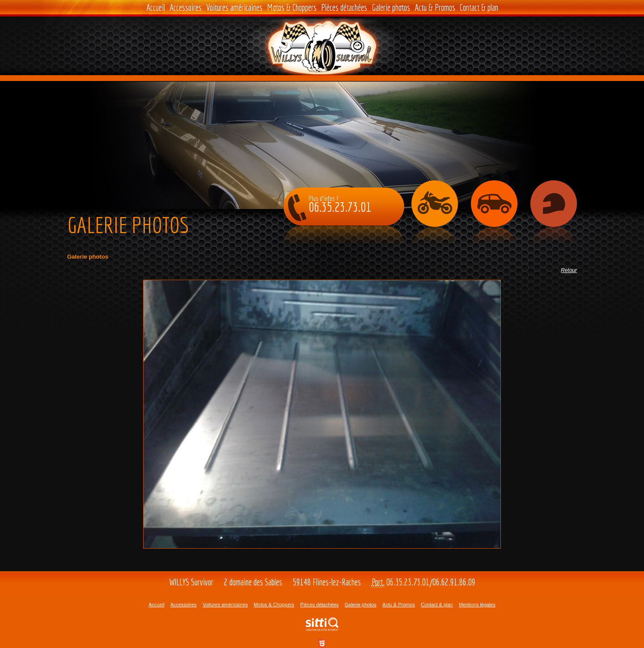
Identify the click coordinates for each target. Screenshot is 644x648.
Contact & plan (479, 7)
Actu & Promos (435, 7)
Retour (569, 270)
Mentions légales (477, 605)
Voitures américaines (234, 7)
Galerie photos (391, 7)
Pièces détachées (344, 7)
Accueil (156, 7)
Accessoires (186, 7)
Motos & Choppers (292, 7)
